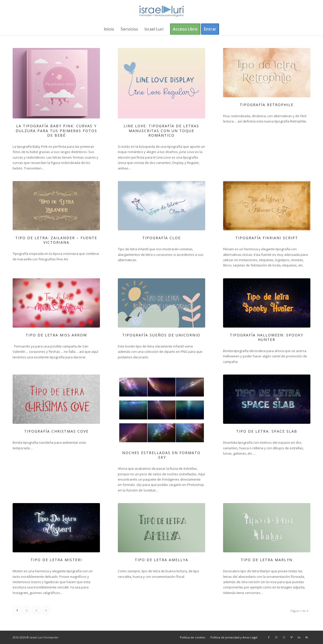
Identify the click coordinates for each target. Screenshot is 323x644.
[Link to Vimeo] (291, 637)
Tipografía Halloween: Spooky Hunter (267, 337)
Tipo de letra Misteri (56, 560)
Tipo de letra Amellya (161, 560)
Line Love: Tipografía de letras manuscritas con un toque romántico (161, 130)
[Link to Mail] (307, 637)
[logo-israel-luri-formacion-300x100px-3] (161, 11)
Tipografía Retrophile (267, 105)
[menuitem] (109, 29)
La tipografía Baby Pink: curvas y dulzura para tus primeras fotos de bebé (56, 130)
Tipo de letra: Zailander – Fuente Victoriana (56, 240)
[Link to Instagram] (276, 637)
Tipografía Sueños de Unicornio (161, 335)
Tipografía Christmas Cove (56, 431)
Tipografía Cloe (161, 238)
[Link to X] (284, 637)
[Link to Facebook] (269, 637)
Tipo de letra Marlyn (267, 560)
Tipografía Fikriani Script (267, 238)
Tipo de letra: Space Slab (267, 431)
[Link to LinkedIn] (299, 637)
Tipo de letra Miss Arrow (56, 335)
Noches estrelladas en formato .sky (161, 455)
